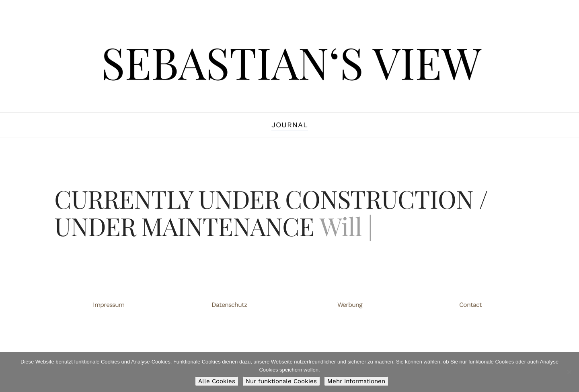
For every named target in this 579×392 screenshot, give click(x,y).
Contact (470, 305)
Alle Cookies (217, 381)
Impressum (109, 305)
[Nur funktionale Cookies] (569, 372)
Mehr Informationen (356, 381)
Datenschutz (229, 305)
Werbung (350, 305)
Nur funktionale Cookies (281, 381)
